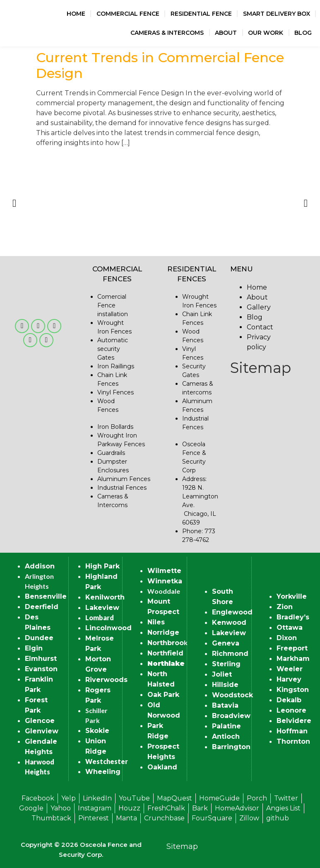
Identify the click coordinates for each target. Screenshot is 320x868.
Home (76, 14)
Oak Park (163, 695)
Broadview (231, 716)
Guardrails (111, 453)
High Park (102, 566)
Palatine (226, 726)
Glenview (42, 731)
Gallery (259, 307)
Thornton (293, 741)
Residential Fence (201, 14)
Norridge (163, 632)
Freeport (292, 648)
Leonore (291, 710)
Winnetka (165, 581)
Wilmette (164, 571)
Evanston (41, 669)
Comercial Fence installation (113, 305)
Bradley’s (293, 617)
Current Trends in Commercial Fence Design (160, 65)
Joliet (222, 674)
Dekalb (289, 700)
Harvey (289, 679)
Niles (156, 622)
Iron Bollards (115, 427)
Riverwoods (106, 680)
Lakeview (102, 608)
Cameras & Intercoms (167, 33)
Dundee (39, 638)
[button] (14, 203)
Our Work (266, 33)
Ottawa (290, 627)
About (226, 33)
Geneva (226, 643)
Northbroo (166, 643)
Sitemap (261, 368)
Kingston (293, 690)
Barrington (231, 747)
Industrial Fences (122, 488)
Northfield (165, 653)
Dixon (287, 638)
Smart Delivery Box (277, 14)
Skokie (97, 731)
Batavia (225, 705)
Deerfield (42, 607)
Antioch (226, 736)
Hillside (225, 685)
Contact (260, 327)
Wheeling (103, 772)
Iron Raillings (116, 366)
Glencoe (40, 721)
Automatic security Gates (113, 349)
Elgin (34, 648)
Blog (303, 33)
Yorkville (292, 596)
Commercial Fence (128, 14)
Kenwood (229, 623)
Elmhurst (41, 659)
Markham (293, 659)
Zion (285, 607)
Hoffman (292, 731)
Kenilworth (105, 597)
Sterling (226, 664)
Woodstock (232, 695)
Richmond (230, 654)
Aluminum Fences (124, 479)
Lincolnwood (108, 628)
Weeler (290, 669)
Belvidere (294, 721)
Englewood (232, 612)
